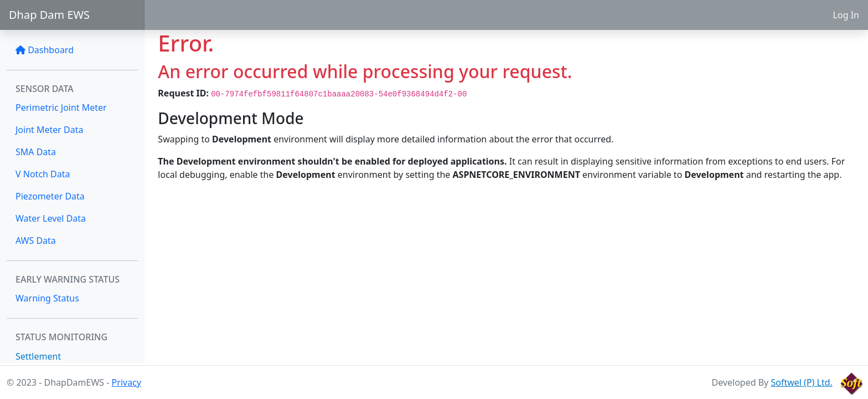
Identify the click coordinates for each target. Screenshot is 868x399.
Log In (846, 15)
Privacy (126, 382)
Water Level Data (51, 218)
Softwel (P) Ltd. (801, 382)
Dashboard (45, 50)
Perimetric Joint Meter (61, 108)
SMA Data (36, 152)
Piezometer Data (50, 196)
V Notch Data (43, 174)
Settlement (38, 356)
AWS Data (36, 241)
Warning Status (47, 298)
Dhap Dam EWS (49, 15)
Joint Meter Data (50, 130)
